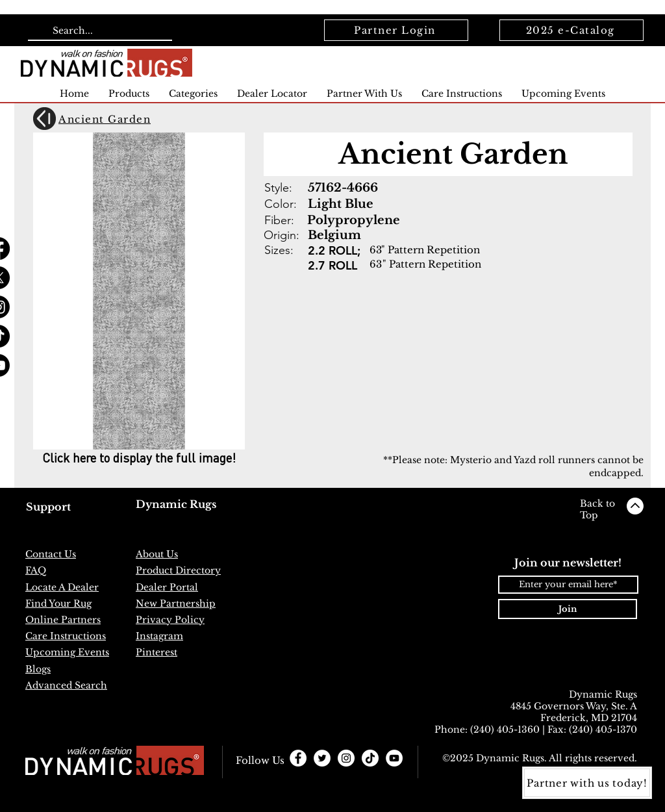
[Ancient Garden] (108, 119)
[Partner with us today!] (587, 783)
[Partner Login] (396, 30)
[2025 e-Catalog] (571, 30)
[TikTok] (370, 758)
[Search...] (99, 31)
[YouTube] (394, 758)
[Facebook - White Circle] (298, 758)
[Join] (568, 609)
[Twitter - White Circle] (322, 758)
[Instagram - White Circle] (346, 758)
